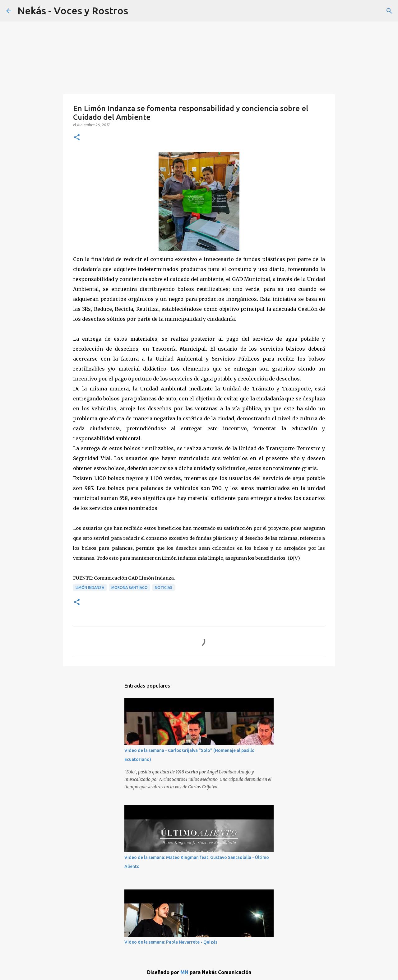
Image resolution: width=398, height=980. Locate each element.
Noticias (164, 588)
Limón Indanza (90, 588)
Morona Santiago (130, 588)
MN (184, 972)
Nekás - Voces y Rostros (73, 11)
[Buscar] (389, 11)
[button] (77, 138)
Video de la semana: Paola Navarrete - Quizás (171, 942)
